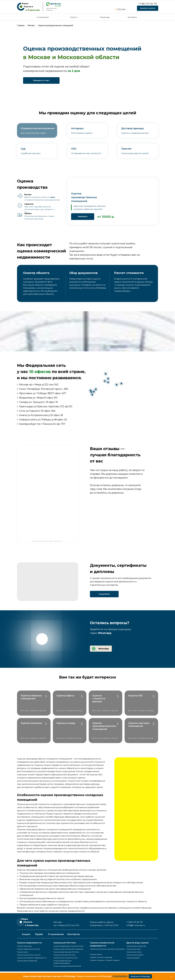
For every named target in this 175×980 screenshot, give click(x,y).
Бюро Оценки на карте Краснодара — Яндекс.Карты (47, 541)
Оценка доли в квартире (27, 961)
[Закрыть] (171, 976)
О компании (43, 17)
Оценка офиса (65, 696)
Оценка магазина (31, 723)
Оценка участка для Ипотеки (65, 958)
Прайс (39, 934)
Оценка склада (66, 723)
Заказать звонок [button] (148, 8)
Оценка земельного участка (29, 955)
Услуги (73, 17)
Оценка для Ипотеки (65, 943)
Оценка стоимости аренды (99, 699)
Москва (121, 9)
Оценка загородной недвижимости (32, 958)
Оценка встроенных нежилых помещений (107, 949)
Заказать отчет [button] (41, 80)
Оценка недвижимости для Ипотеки (68, 946)
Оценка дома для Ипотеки (64, 955)
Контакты (132, 17)
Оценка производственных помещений (55, 25)
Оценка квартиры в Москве (28, 949)
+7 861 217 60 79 (148, 4)
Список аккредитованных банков (67, 966)
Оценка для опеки (134, 952)
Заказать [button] (83, 216)
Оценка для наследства (136, 946)
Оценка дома (22, 952)
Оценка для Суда (133, 949)
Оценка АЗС (136, 696)
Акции (26, 934)
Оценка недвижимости (29, 943)
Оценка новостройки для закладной (68, 949)
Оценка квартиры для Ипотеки (66, 952)
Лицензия (105, 17)
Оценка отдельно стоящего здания (105, 960)
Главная (21, 25)
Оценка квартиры (24, 946)
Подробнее (104, 594)
